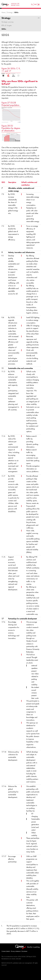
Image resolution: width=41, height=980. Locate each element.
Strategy (10, 12)
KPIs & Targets (7, 25)
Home (3, 12)
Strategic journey (8, 22)
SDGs (4, 29)
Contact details (6, 951)
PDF (35, 4)
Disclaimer (24, 951)
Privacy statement (16, 951)
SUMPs (29, 878)
